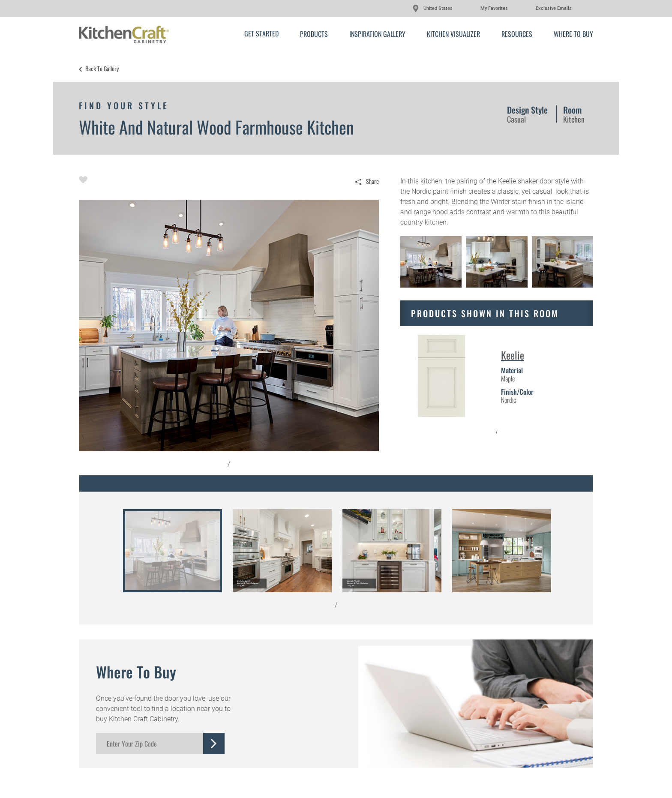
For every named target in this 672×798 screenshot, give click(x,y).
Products (314, 34)
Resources (517, 34)
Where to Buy (573, 34)
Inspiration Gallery (377, 34)
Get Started (261, 33)
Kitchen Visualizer (453, 34)
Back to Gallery (102, 69)
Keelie (513, 355)
